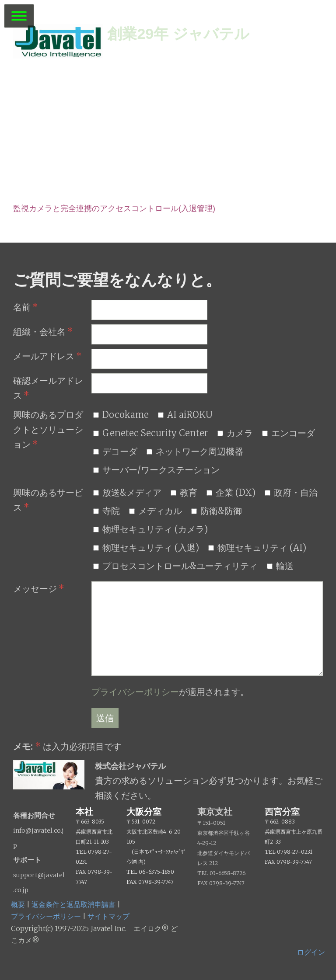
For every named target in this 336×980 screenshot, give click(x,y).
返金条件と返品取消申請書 (73, 904)
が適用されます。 (170, 692)
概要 (18, 904)
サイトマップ (108, 916)
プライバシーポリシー (135, 692)
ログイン (311, 952)
